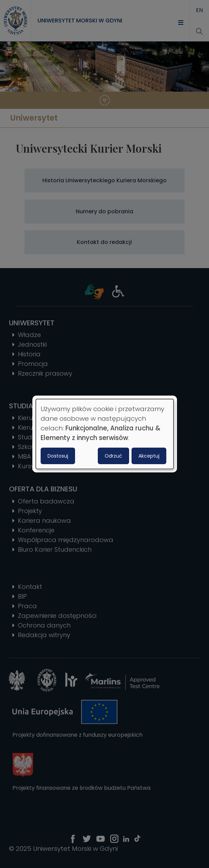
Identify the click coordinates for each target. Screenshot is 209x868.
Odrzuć (113, 456)
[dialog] (105, 434)
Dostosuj (58, 456)
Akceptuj (149, 456)
